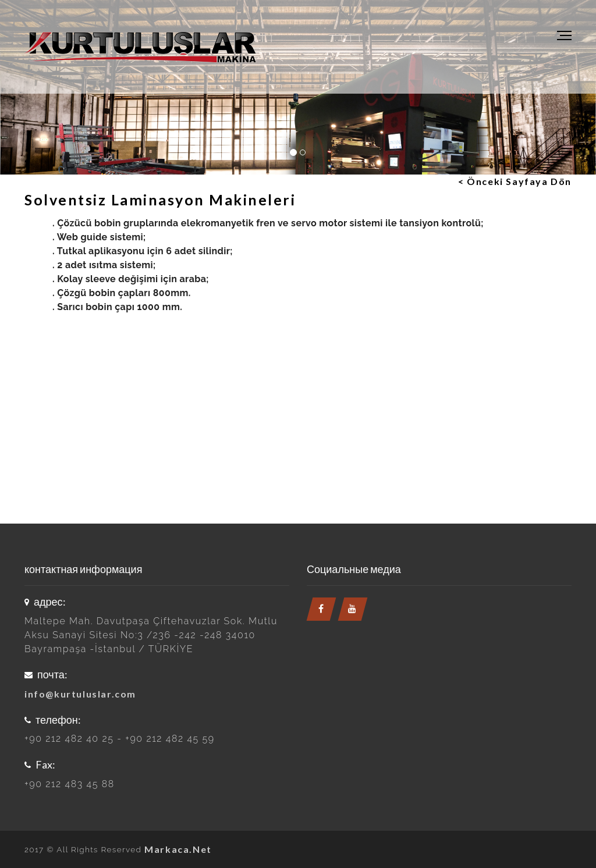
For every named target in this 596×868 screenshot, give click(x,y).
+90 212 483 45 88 (70, 784)
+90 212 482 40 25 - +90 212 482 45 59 (120, 739)
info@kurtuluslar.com (80, 694)
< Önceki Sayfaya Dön (515, 181)
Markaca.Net (178, 849)
